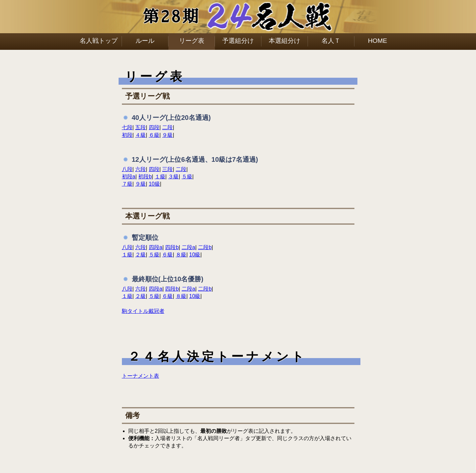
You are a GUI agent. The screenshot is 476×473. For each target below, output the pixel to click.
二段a (189, 247)
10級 (154, 184)
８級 (181, 255)
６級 (154, 135)
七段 (127, 127)
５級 (187, 177)
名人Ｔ (331, 41)
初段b (145, 177)
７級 (127, 184)
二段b (205, 247)
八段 (127, 169)
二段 (167, 127)
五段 (141, 127)
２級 (141, 255)
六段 (141, 169)
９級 (167, 135)
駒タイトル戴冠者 (143, 311)
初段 (127, 135)
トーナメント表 (141, 376)
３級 (173, 177)
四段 (154, 127)
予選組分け (238, 41)
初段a (129, 177)
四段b (172, 247)
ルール (145, 41)
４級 (141, 135)
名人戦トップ (99, 41)
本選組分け (285, 41)
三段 (167, 169)
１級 (160, 177)
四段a (156, 247)
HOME (378, 41)
